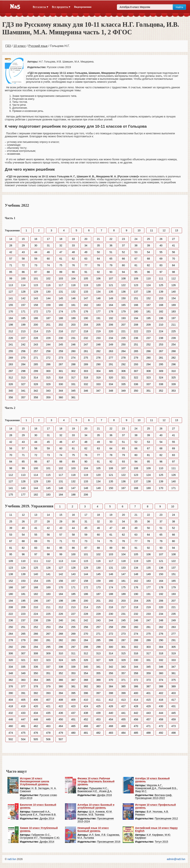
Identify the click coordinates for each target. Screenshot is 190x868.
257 (36, 351)
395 (73, 693)
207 (123, 325)
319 (98, 378)
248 (98, 344)
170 (11, 311)
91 (86, 272)
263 (111, 351)
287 (61, 364)
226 (11, 338)
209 (148, 325)
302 (73, 371)
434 (36, 713)
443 (148, 713)
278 (123, 358)
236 (136, 338)
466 (86, 726)
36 (111, 245)
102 (48, 278)
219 (98, 331)
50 (98, 252)
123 (136, 285)
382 (86, 686)
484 (123, 733)
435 (48, 713)
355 (98, 673)
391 (23, 693)
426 (111, 706)
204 (86, 325)
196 (161, 318)
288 (73, 364)
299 (36, 371)
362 (11, 680)
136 (123, 292)
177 (98, 311)
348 (111, 391)
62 (73, 259)
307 (136, 371)
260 (73, 351)
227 (23, 338)
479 (61, 733)
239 (173, 338)
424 (86, 706)
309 (161, 371)
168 (161, 305)
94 (123, 272)
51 (111, 252)
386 (136, 686)
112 (173, 278)
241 (11, 344)
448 (36, 719)
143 (36, 298)
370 (111, 680)
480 (73, 733)
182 (161, 311)
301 (61, 371)
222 (136, 331)
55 (161, 252)
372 (136, 680)
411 (98, 700)
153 (161, 298)
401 (148, 693)
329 (48, 384)
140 (173, 292)
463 (48, 726)
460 (11, 726)
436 (61, 713)
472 (161, 726)
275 (86, 358)
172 (36, 311)
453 (98, 719)
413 (123, 700)
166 (136, 305)
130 (48, 292)
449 (48, 719)
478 (48, 733)
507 (61, 739)
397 (98, 693)
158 (36, 305)
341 (23, 391)
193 (123, 318)
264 (123, 351)
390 (11, 693)
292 (123, 364)
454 (111, 719)
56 (173, 252)
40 (161, 245)
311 (73, 653)
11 (152, 230)
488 (148, 733)
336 (136, 384)
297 (11, 371)
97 (161, 272)
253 (161, 344)
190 (86, 318)
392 (36, 693)
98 (173, 272)
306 (123, 371)
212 (11, 331)
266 (148, 351)
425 (98, 706)
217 (73, 331)
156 (61, 581)
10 (139, 230)
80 (123, 265)
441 (123, 713)
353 (173, 391)
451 (73, 719)
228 (36, 338)
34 (86, 245)
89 (61, 272)
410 (86, 700)
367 (73, 680)
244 (48, 344)
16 (36, 239)
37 (123, 245)
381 (73, 686)
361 (73, 397)
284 (23, 364)
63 (86, 259)
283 (11, 364)
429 (148, 706)
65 (111, 259)
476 (36, 733)
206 (111, 325)
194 (136, 318)
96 (148, 272)
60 (48, 259)
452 (86, 719)
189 (73, 318)
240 (61, 620)
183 (173, 311)
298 (23, 371)
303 (86, 371)
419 (23, 706)
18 (61, 239)
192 (111, 318)
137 (136, 292)
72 (23, 265)
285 (36, 364)
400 (136, 693)
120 (98, 285)
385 (123, 686)
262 (98, 351)
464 (61, 726)
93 (111, 272)
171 (23, 311)
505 (36, 739)
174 (61, 311)
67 (136, 259)
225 (173, 331)
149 (111, 298)
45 (48, 442)
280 (148, 358)
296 (173, 364)
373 (148, 680)
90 (73, 272)
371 (123, 680)
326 (11, 384)
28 (11, 245)
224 (161, 331)
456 (136, 719)
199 (23, 325)
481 (86, 733)
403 (173, 693)
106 (98, 278)
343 (48, 391)
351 (148, 391)
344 (61, 391)
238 (161, 338)
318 (86, 378)
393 (48, 693)
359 (48, 397)
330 (61, 384)
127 (11, 292)
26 (161, 239)
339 (173, 384)
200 (36, 325)
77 (86, 265)
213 (23, 331)
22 (111, 239)
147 (86, 298)
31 (48, 245)
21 (98, 239)
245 (61, 344)
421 (48, 706)
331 (73, 384)
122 (123, 285)
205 (98, 325)
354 (86, 673)
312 (11, 378)
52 (123, 252)
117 (61, 285)
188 (61, 318)
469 (123, 726)
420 (36, 706)
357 (23, 397)
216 (61, 331)
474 (11, 733)
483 (111, 733)
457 (148, 719)
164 (111, 305)
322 (136, 378)
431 (173, 706)
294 (148, 364)
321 (123, 378)
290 (98, 364)
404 (11, 700)
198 (11, 325)
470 (136, 726)
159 (48, 305)
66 (123, 259)
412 (111, 700)
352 (161, 391)
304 (98, 371)
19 (73, 239)
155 (11, 305)
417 (173, 700)
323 (148, 378)
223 (148, 331)
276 (98, 358)
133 (86, 292)
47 (61, 252)
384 (111, 686)
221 (123, 331)
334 (111, 384)
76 (73, 265)
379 (48, 686)
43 (23, 252)
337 (148, 384)
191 (98, 318)
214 (36, 331)
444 (161, 713)
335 (123, 384)
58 (23, 259)
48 (73, 252)
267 (161, 351)
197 (173, 318)
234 (111, 338)
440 (111, 713)
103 (61, 278)
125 (161, 285)
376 (11, 686)
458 (161, 719)
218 (86, 331)
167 (148, 305)
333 (98, 384)
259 (61, 351)
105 (86, 278)
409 (73, 700)
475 (23, 733)
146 (73, 298)
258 (48, 351)
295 (161, 364)
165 (123, 305)
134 (98, 292)
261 (86, 351)
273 (61, 358)
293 (136, 364)
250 (123, 344)
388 (161, 686)
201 (48, 325)
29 (23, 245)
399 (123, 693)
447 (23, 719)
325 (173, 378)
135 (111, 292)
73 (36, 265)
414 (136, 700)
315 (48, 378)
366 (61, 680)
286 (48, 364)
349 (123, 391)
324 (161, 378)
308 (148, 371)
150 (123, 298)
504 (23, 739)
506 (48, 739)
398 (111, 693)
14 (11, 239)
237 (148, 338)
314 (36, 378)
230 (61, 338)
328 (36, 384)
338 (161, 384)
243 (36, 344)
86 (23, 272)
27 (173, 239)
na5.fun (12, 859)
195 (148, 318)
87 (36, 272)
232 (86, 338)
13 (177, 230)
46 (48, 252)
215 (48, 331)
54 (148, 252)
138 (148, 292)
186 (36, 318)
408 (61, 700)
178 (111, 311)
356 (11, 397)
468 (111, 726)
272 (48, 358)
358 (36, 397)
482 (98, 733)
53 (136, 252)
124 (148, 285)
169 (173, 305)
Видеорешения (83, 7)
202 (61, 325)
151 (136, 298)
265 (136, 351)
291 (111, 364)
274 (73, 358)
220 (111, 331)
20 (86, 239)
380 (61, 686)
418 (11, 706)
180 (136, 311)
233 (98, 338)
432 (11, 713)
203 (73, 325)
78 (98, 265)
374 (161, 680)
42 (11, 252)
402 (161, 693)
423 (73, 706)
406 (36, 700)
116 (48, 285)
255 (11, 351)
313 (23, 378)
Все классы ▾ (40, 7)
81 (136, 265)
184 (11, 318)
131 (61, 292)
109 (136, 278)
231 (73, 338)
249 (111, 344)
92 (98, 272)
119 (86, 285)
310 (173, 371)
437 (73, 713)
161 (73, 305)
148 (98, 298)
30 (36, 245)
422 (61, 706)
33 (73, 245)
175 (73, 311)
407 (48, 700)
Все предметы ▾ (61, 7)
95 (136, 272)
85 (11, 272)
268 (173, 351)
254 (173, 344)
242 (23, 344)
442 (136, 713)
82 (148, 265)
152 (148, 298)
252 (148, 344)
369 (98, 680)
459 (173, 719)
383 (98, 686)
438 (86, 713)
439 (98, 713)
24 (136, 239)
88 (48, 272)
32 (61, 245)
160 (61, 305)
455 (123, 719)
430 (161, 706)
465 (73, 726)
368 (86, 680)
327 (23, 384)
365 (48, 680)
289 (86, 364)
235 (123, 338)
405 (23, 700)
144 (48, 298)
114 (23, 285)
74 (48, 265)
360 (61, 397)
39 (148, 245)
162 (86, 305)
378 (36, 686)
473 (173, 726)
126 (173, 285)
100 (23, 278)
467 (98, 726)
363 (23, 680)
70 (173, 259)
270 (23, 358)
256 (23, 351)
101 (36, 278)
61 (61, 259)
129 (36, 292)
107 (111, 278)
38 (136, 245)
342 (36, 391)
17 (48, 239)
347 (98, 391)
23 (123, 239)
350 (136, 391)
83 (161, 265)
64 (98, 259)
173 (48, 311)
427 (123, 706)
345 (73, 391)
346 (86, 391)
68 (148, 259)
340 (11, 391)
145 (61, 298)
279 (136, 358)
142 (23, 298)
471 (148, 726)
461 (23, 726)
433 (23, 713)
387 (148, 686)
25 (148, 239)
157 (23, 305)
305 (111, 371)
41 (173, 245)
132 (73, 292)
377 (23, 686)
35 (98, 245)
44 (36, 252)
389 (173, 686)
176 (86, 311)
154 (173, 298)
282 (173, 358)
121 (111, 285)
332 (86, 384)
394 (61, 693)
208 (136, 325)
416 (161, 700)
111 (161, 278)
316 (61, 378)
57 (11, 259)
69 (161, 259)
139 (161, 292)
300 (48, 371)
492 (161, 733)
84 (173, 265)
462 (36, 726)
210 (161, 325)
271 (36, 358)
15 (23, 239)
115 (36, 285)
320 (111, 378)
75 (61, 265)
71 (11, 265)
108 (123, 278)
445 (173, 713)
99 (11, 278)
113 (11, 285)
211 (173, 325)
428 (136, 706)
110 (148, 278)
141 (11, 298)
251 (136, 344)
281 (161, 358)
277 (111, 358)
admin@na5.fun (176, 859)
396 (86, 693)
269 (11, 358)
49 (86, 252)
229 (48, 338)
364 (36, 680)
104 (73, 278)
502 (11, 739)
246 (73, 344)
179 (123, 311)
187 (48, 318)
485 (136, 733)
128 (23, 292)
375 (173, 680)
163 (98, 305)
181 (148, 311)
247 (86, 344)
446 (11, 719)
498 (173, 733)
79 (111, 265)
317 (73, 378)
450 (61, 719)
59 (36, 259)
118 (73, 285)
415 (148, 700)
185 (23, 318)
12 (164, 230)
